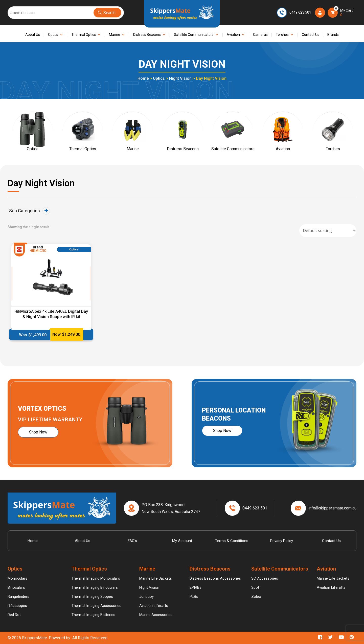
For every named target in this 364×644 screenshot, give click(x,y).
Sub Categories (30, 211)
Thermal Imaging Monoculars (96, 578)
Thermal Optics (84, 35)
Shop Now (38, 432)
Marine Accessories (156, 615)
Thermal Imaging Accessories (96, 606)
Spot (255, 587)
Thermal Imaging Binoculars (95, 587)
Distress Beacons (147, 35)
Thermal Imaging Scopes (92, 597)
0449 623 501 (300, 12)
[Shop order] (328, 231)
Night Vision (180, 78)
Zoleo (256, 597)
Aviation (233, 35)
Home (143, 78)
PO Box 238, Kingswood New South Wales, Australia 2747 (171, 508)
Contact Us (311, 35)
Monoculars (17, 578)
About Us (33, 35)
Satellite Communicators (194, 35)
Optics (53, 35)
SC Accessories (265, 578)
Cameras (260, 35)
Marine (115, 35)
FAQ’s (132, 541)
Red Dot (14, 615)
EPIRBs (196, 587)
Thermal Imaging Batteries (93, 615)
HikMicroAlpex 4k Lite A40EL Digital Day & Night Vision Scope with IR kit (51, 314)
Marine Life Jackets (156, 578)
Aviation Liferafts (154, 606)
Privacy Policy (282, 541)
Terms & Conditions (232, 541)
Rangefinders (18, 597)
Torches (282, 35)
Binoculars (16, 587)
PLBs (194, 597)
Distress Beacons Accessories (215, 578)
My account (182, 541)
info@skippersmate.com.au (332, 508)
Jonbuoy (146, 597)
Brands (333, 35)
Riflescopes (17, 606)
